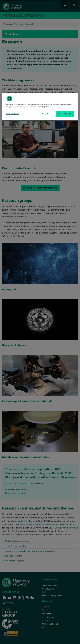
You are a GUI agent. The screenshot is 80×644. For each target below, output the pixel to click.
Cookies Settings (12, 114)
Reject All (45, 114)
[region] (40, 107)
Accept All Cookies (65, 114)
